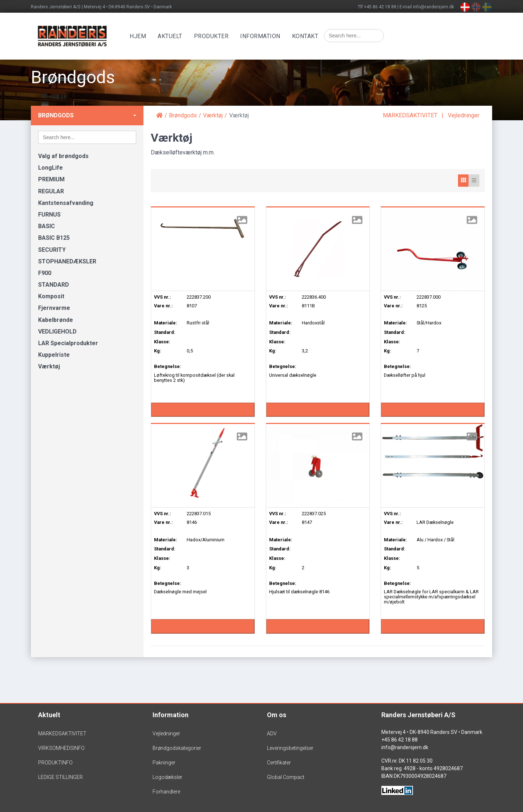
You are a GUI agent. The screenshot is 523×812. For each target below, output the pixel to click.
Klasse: (162, 342)
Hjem (139, 36)
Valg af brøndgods (63, 156)
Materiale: (166, 323)
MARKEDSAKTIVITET (410, 115)
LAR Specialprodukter (68, 343)
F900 (45, 273)
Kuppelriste (54, 355)
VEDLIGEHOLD (57, 332)
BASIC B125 (54, 238)
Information (262, 36)
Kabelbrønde (56, 320)
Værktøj (49, 366)
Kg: (158, 351)
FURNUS (49, 215)
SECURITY (52, 250)
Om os (277, 715)
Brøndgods (56, 115)
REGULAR (51, 191)
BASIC (46, 226)
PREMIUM (51, 179)
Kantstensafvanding (66, 203)
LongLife (50, 168)
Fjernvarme (54, 308)
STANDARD (54, 285)
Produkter (213, 36)
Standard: (165, 332)
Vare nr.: (163, 306)
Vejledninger (464, 115)
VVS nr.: (163, 297)
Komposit (51, 296)
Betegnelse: (168, 366)
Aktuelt (171, 36)
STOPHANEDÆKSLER (67, 261)
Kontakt (307, 36)
